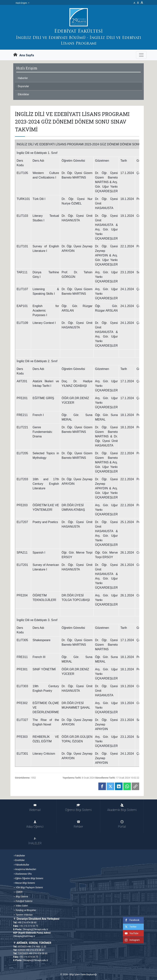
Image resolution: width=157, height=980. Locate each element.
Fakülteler (20, 856)
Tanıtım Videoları (24, 915)
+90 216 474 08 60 (27, 923)
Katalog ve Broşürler (26, 910)
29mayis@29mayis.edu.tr (35, 929)
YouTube (131, 933)
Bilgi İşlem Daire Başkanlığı (83, 975)
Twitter (130, 927)
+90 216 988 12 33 (37, 947)
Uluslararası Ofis (23, 874)
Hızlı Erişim (22, 3)
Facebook (131, 920)
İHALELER (35, 841)
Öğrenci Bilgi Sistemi (78, 808)
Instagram (131, 940)
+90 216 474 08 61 (35, 950)
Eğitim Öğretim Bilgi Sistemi (29, 878)
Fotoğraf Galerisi (24, 901)
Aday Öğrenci (35, 824)
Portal (122, 824)
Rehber (78, 824)
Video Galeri (21, 906)
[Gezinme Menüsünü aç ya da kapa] (141, 55)
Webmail (35, 808)
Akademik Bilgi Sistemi (122, 808)
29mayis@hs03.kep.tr (24, 936)
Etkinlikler (23, 94)
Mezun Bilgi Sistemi (25, 883)
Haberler (23, 78)
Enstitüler (20, 860)
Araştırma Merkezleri (26, 869)
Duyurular (23, 86)
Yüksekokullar (22, 865)
